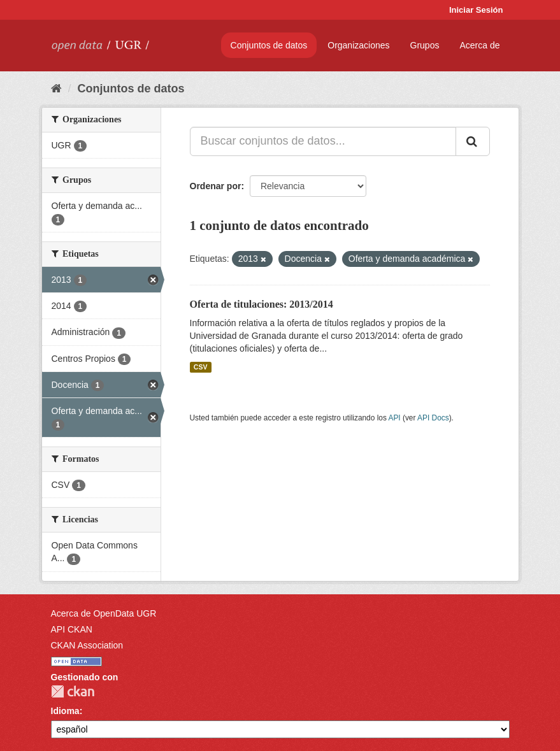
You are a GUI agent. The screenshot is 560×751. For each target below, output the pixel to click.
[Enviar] (473, 141)
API (394, 418)
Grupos (425, 45)
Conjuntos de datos (269, 45)
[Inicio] (56, 89)
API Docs (433, 418)
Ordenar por (216, 186)
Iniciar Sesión (476, 10)
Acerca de (479, 45)
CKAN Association (87, 645)
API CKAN (72, 629)
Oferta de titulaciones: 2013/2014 (262, 304)
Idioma (65, 711)
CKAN (73, 691)
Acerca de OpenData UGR (104, 613)
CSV (201, 367)
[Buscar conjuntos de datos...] (323, 141)
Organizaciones (358, 45)
